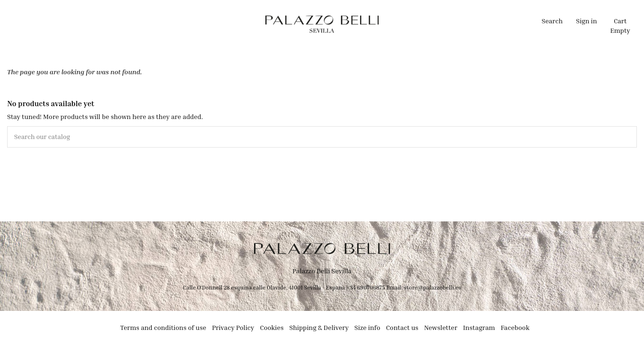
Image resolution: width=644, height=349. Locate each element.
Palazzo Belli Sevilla (322, 271)
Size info (367, 328)
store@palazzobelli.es (432, 287)
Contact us (402, 328)
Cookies (272, 328)
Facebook (515, 328)
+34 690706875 (366, 287)
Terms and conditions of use (163, 328)
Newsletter (441, 328)
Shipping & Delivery (319, 328)
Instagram (479, 328)
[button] (233, 24)
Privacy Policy (233, 328)
